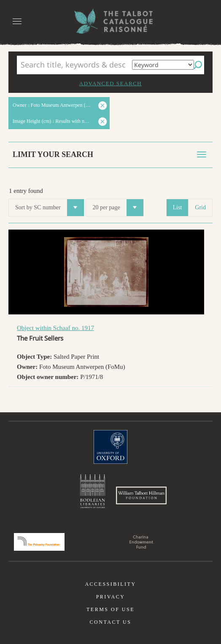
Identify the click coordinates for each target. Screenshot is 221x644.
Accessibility (110, 584)
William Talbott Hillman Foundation (141, 495)
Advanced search (110, 83)
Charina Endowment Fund (141, 542)
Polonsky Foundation (39, 542)
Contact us (111, 622)
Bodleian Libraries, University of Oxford (93, 491)
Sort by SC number (50, 208)
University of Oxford (110, 447)
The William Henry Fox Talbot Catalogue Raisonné (110, 21)
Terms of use (110, 609)
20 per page (118, 208)
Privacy (111, 597)
